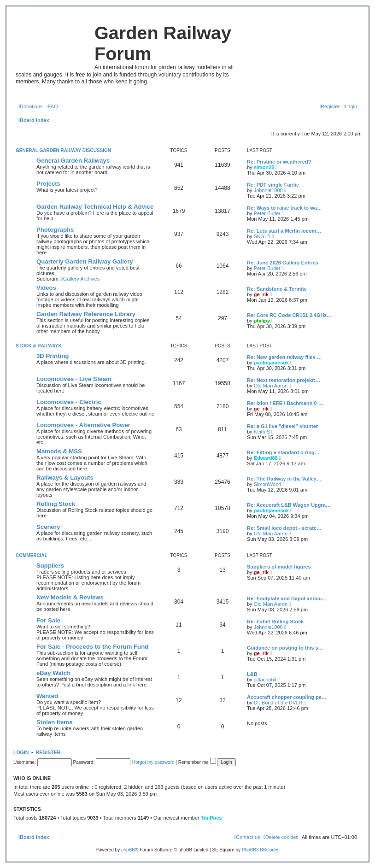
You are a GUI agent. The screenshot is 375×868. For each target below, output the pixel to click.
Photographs (55, 230)
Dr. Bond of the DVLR (278, 703)
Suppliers (50, 566)
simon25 (264, 167)
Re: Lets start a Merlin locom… (284, 231)
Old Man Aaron (271, 386)
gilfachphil (265, 680)
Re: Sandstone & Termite (277, 289)
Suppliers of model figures (279, 567)
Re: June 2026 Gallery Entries (283, 263)
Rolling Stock (56, 504)
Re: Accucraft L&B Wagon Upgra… (289, 505)
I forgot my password (153, 762)
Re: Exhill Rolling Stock (275, 622)
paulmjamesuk (271, 363)
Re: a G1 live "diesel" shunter (282, 426)
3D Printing (53, 356)
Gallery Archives (81, 279)
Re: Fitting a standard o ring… (283, 452)
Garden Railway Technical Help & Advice (95, 207)
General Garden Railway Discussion (63, 150)
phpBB (128, 850)
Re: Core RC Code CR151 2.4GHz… (289, 315)
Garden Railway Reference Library (86, 314)
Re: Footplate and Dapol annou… (287, 598)
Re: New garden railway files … (284, 357)
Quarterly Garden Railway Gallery (85, 261)
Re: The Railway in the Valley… (284, 479)
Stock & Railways (38, 346)
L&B (252, 674)
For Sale (48, 620)
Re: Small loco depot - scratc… (284, 528)
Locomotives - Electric (69, 402)
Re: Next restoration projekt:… (284, 380)
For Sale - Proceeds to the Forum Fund (92, 647)
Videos (46, 288)
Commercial (32, 555)
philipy (262, 321)
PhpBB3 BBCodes (261, 850)
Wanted (47, 696)
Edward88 (266, 458)
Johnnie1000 (268, 190)
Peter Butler (267, 213)
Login (21, 752)
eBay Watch (53, 673)
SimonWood (268, 484)
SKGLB (262, 236)
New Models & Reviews (70, 597)
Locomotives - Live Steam (74, 379)
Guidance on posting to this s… (285, 648)
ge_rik (261, 294)
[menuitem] (30, 106)
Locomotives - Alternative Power (83, 425)
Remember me (197, 762)
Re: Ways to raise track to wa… (284, 208)
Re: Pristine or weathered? (279, 162)
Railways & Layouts (65, 478)
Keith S (262, 432)
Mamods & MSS (59, 451)
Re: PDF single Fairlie (273, 185)
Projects (48, 184)
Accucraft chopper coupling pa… (287, 697)
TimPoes (211, 818)
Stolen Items (54, 722)
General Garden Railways (73, 161)
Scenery (48, 527)
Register (48, 752)
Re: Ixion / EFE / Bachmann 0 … (285, 403)
